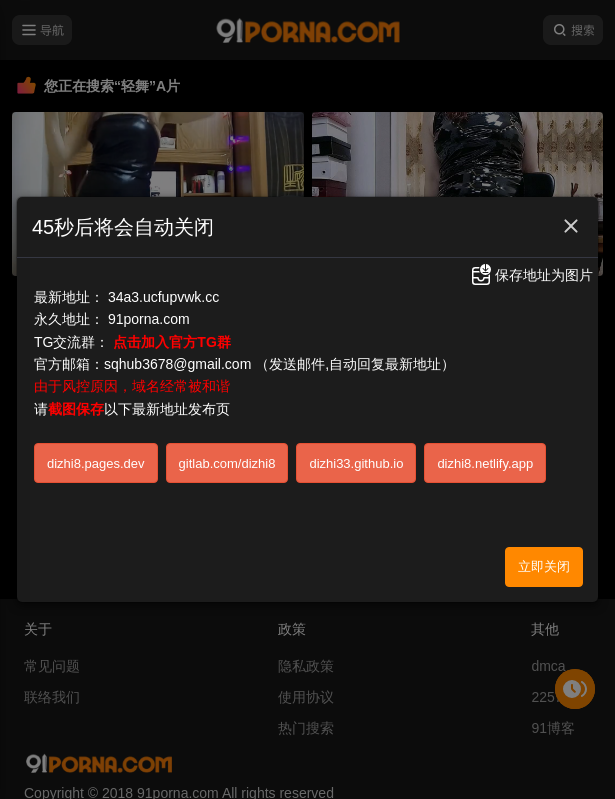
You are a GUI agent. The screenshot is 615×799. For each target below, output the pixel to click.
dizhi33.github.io (356, 462)
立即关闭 (544, 566)
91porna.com (149, 319)
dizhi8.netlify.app (485, 462)
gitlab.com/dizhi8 (227, 462)
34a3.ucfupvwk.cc (163, 296)
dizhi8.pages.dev (96, 462)
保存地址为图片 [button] (531, 275)
